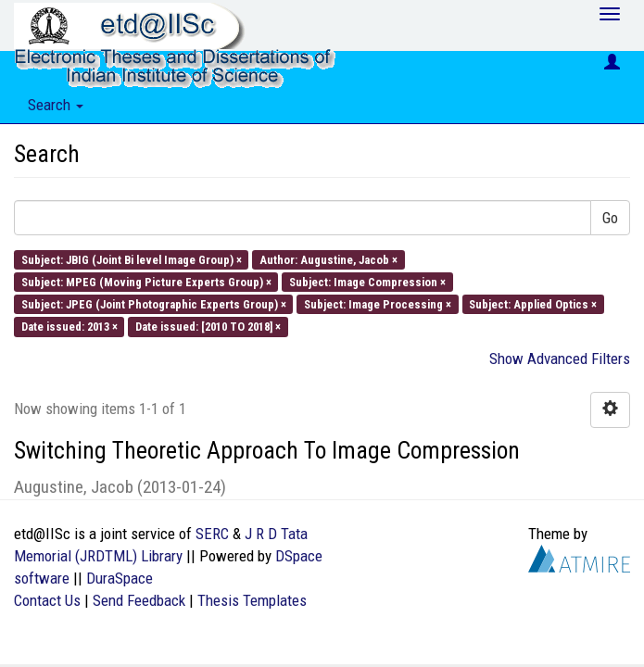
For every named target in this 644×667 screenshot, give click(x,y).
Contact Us (47, 600)
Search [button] (56, 105)
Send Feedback (139, 600)
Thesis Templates (252, 600)
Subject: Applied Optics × (533, 304)
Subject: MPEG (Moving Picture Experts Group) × (146, 281)
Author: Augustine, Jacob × (328, 259)
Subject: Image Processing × (378, 304)
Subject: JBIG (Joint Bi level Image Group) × (132, 259)
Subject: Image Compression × (367, 281)
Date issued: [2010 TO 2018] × (208, 327)
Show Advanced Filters (560, 359)
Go (610, 218)
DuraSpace (120, 578)
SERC (212, 534)
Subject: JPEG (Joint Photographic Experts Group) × (154, 304)
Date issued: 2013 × (69, 327)
